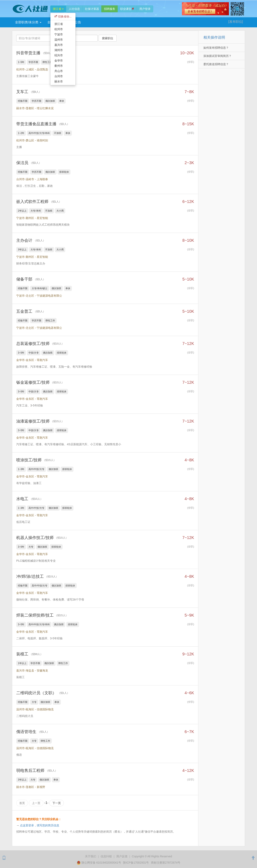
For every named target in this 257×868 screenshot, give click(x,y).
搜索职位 (108, 38)
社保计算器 (92, 9)
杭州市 (59, 29)
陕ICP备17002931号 (136, 862)
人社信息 (74, 9)
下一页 (57, 803)
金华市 (59, 61)
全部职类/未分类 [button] (28, 22)
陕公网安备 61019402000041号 (99, 862)
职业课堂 (127, 9)
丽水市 (59, 81)
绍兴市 (59, 55)
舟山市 (59, 71)
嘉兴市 (59, 45)
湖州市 (59, 50)
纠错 (106, 856)
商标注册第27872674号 (166, 862)
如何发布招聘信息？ (216, 48)
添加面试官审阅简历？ (217, 56)
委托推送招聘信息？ (216, 64)
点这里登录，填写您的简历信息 (40, 825)
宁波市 (59, 34)
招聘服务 (110, 9)
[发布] (236, 22)
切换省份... (63, 16)
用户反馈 (122, 856)
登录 (145, 9)
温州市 (59, 40)
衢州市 (59, 66)
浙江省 (58, 9)
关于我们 (91, 856)
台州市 (59, 76)
